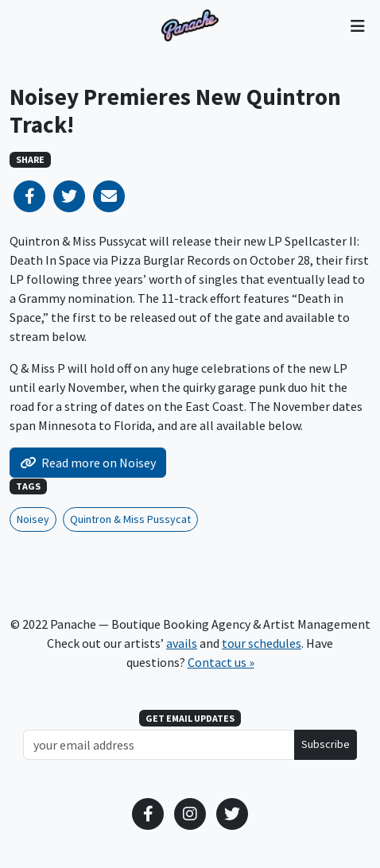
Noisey (33, 519)
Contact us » (221, 662)
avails (182, 643)
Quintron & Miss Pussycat (130, 519)
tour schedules (262, 643)
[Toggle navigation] (357, 25)
